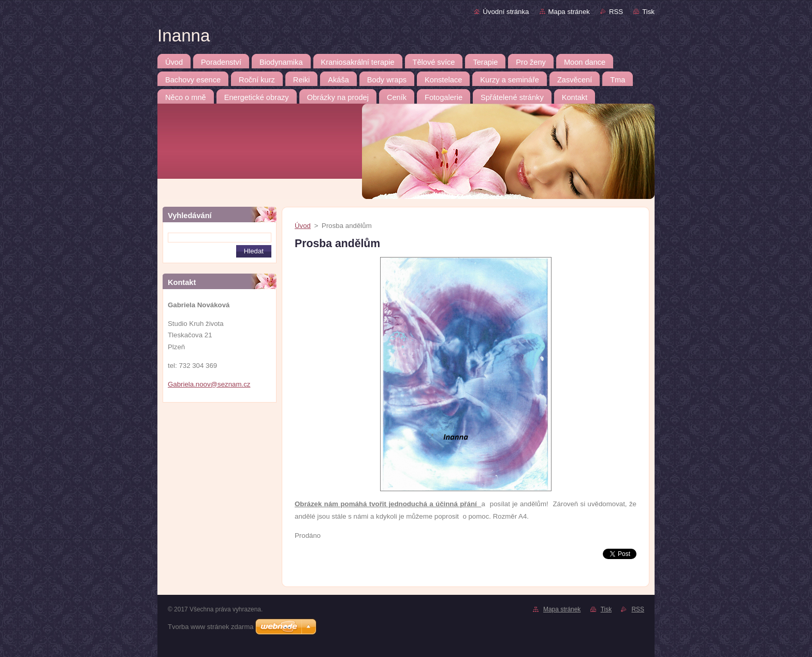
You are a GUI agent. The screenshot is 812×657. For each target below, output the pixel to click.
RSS (616, 12)
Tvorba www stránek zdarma (211, 627)
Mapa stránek (569, 12)
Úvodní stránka (506, 12)
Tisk (648, 12)
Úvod (303, 226)
